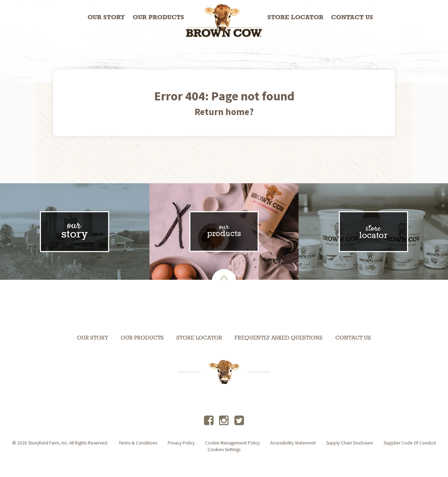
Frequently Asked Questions (279, 338)
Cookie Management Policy (232, 443)
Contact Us (352, 17)
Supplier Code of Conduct (410, 443)
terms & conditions (138, 443)
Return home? (224, 112)
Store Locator (295, 17)
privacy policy (181, 443)
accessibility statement (293, 443)
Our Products (158, 17)
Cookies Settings (224, 450)
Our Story (106, 17)
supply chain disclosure (350, 443)
